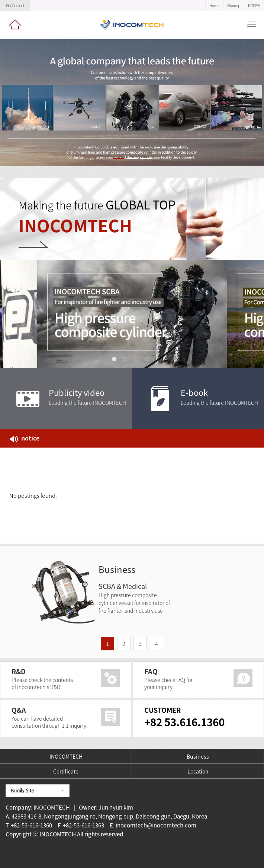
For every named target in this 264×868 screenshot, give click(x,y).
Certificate (66, 771)
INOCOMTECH (66, 756)
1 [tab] (115, 361)
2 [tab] (126, 361)
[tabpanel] (132, 314)
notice (25, 438)
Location (198, 771)
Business (198, 756)
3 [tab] (138, 361)
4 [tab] (149, 361)
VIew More (46, 250)
